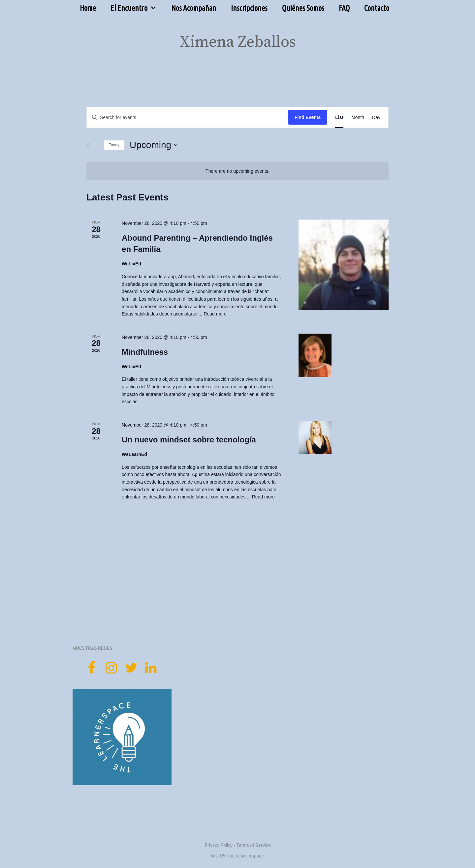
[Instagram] (111, 668)
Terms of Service (253, 845)
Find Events (308, 117)
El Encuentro (137, 8)
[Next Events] (97, 146)
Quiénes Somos (303, 8)
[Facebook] (91, 668)
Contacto (377, 8)
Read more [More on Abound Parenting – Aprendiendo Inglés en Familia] (215, 314)
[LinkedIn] (151, 668)
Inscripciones (249, 8)
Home (88, 8)
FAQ (344, 8)
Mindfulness (145, 352)
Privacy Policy (219, 845)
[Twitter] (131, 668)
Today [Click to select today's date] (114, 145)
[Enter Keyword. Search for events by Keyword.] (187, 118)
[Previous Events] (88, 146)
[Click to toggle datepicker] (154, 145)
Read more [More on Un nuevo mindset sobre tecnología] (263, 497)
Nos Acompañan (194, 8)
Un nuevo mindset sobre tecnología (189, 440)
